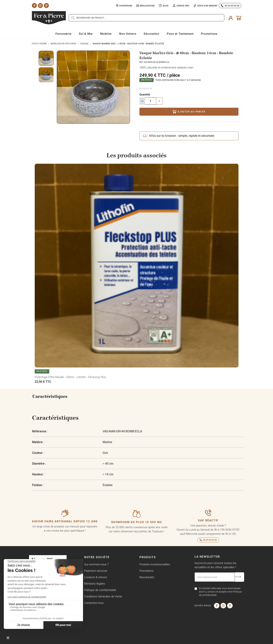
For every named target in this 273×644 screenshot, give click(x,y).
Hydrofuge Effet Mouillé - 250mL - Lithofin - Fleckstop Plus (70, 377)
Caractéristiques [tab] (50, 397)
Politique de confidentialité (100, 590)
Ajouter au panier (189, 112)
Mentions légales (95, 584)
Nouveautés (147, 577)
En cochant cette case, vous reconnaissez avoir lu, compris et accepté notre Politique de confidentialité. (220, 592)
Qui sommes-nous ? (96, 564)
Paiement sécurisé (96, 571)
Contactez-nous (94, 603)
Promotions (146, 571)
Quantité (145, 94)
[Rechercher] (146, 18)
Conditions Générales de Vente (103, 596)
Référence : (40, 431)
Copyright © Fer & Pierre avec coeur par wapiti (57, 640)
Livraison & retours (96, 577)
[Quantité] (151, 101)
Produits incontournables (155, 564)
